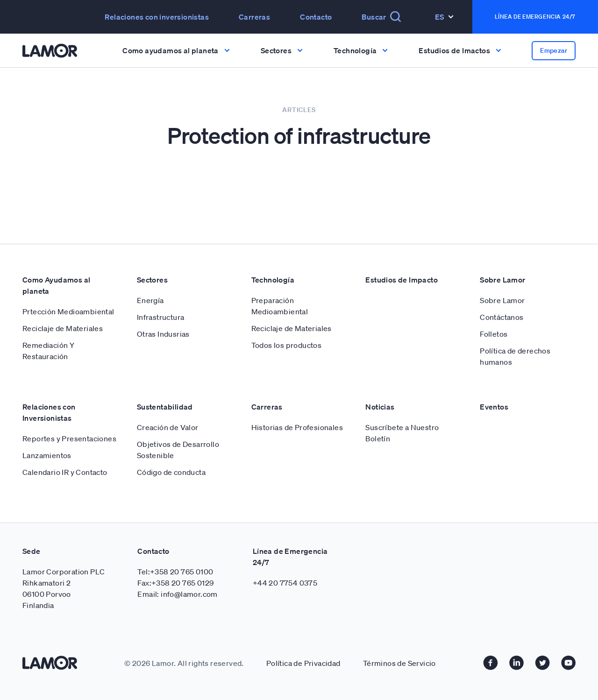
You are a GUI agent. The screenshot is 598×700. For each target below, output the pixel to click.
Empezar (554, 50)
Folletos (494, 334)
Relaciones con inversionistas (157, 17)
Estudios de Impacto (402, 280)
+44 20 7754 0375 (285, 583)
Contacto (316, 17)
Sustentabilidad (165, 407)
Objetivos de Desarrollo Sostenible (178, 450)
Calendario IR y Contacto (65, 472)
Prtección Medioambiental (68, 311)
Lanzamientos (47, 455)
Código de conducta (171, 472)
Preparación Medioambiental (280, 306)
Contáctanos (502, 317)
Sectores (152, 280)
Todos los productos (287, 345)
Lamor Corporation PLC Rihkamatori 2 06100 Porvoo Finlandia (64, 588)
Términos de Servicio (399, 663)
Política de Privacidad (303, 663)
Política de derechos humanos (515, 356)
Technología (273, 280)
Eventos (494, 407)
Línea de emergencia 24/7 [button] (535, 17)
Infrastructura (161, 317)
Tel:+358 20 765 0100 (175, 572)
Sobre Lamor (502, 280)
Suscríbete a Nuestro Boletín (402, 433)
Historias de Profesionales (297, 427)
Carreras (254, 17)
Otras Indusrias (163, 334)
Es (444, 17)
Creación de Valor (168, 427)
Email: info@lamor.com (177, 594)
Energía (150, 300)
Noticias (380, 407)
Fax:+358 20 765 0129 (175, 583)
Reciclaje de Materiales (63, 328)
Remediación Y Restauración (48, 351)
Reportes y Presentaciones (69, 438)
